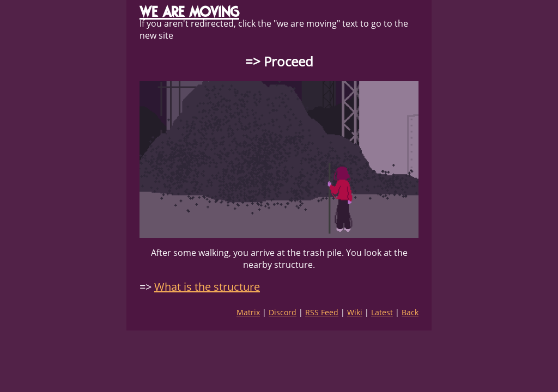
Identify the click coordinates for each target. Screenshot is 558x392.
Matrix (248, 312)
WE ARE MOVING (189, 12)
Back (410, 312)
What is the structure (207, 287)
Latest (382, 312)
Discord (283, 312)
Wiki (355, 312)
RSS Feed (322, 312)
